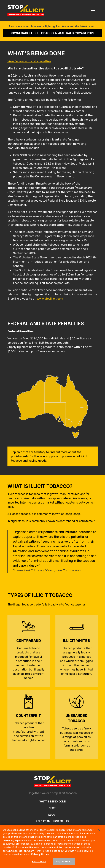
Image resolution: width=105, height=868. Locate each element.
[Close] (99, 834)
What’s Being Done (52, 801)
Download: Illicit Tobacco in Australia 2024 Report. (53, 33)
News (52, 808)
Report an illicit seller (53, 821)
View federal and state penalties (29, 61)
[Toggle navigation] (93, 10)
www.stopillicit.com (50, 299)
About (52, 815)
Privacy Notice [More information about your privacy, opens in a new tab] (40, 858)
